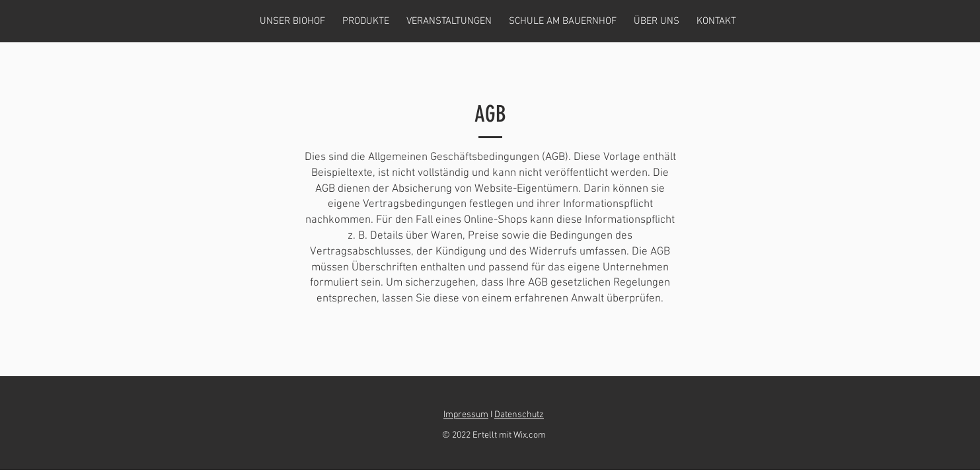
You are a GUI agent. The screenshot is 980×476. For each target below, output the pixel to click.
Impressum (466, 415)
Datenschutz (519, 415)
